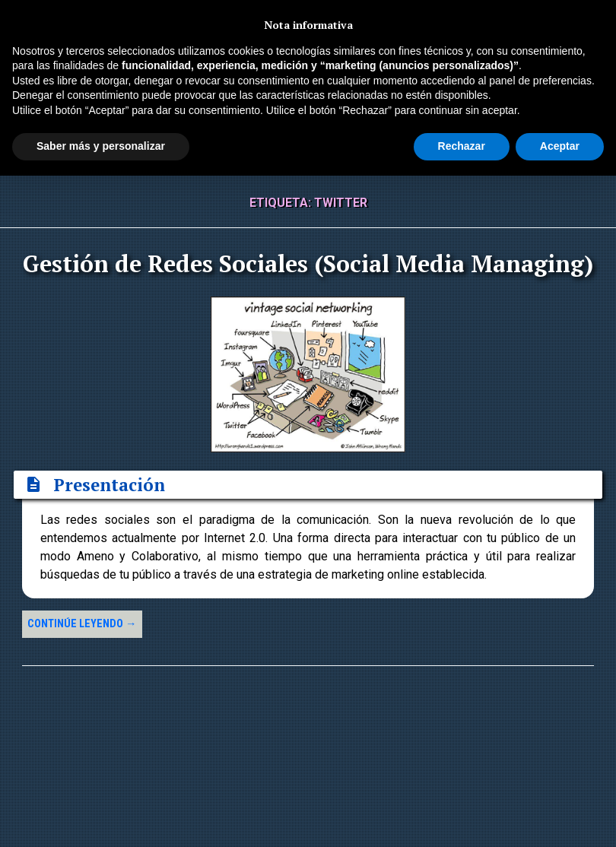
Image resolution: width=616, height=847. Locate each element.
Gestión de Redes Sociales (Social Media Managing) (308, 263)
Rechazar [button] (462, 146)
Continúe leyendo (82, 624)
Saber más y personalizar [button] (101, 146)
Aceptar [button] (560, 146)
